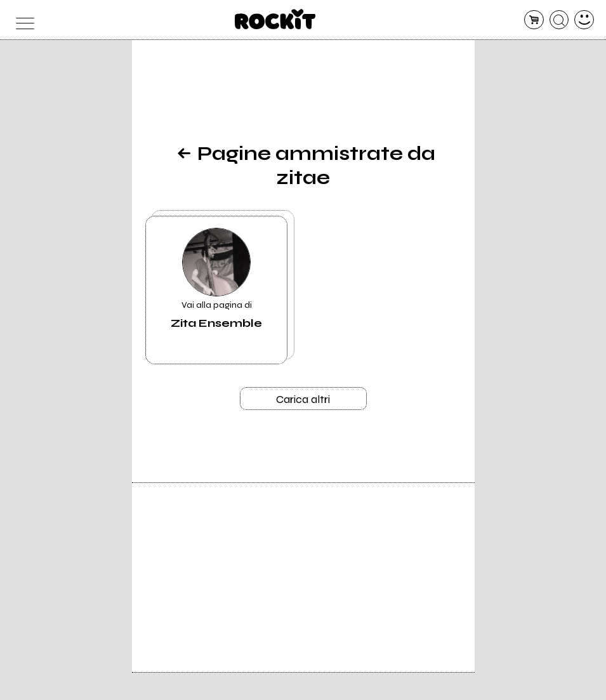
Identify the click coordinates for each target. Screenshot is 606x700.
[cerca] (559, 20)
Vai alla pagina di (216, 279)
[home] (275, 19)
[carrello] (534, 20)
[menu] (22, 20)
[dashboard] (584, 20)
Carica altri (303, 399)
